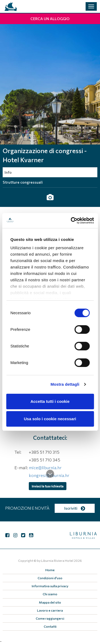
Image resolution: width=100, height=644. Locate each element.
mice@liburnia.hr (45, 467)
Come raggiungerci (50, 618)
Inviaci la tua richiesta (48, 486)
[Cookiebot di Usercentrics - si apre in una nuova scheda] (71, 221)
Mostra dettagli (65, 384)
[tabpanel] (50, 84)
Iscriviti (75, 508)
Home (50, 570)
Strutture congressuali (23, 182)
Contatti (50, 626)
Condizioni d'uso (50, 578)
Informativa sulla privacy (50, 586)
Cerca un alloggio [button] (50, 19)
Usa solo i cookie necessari (50, 419)
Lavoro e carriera (50, 610)
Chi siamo (50, 594)
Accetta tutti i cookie (50, 401)
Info (8, 172)
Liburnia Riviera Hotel (57, 560)
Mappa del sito (50, 602)
